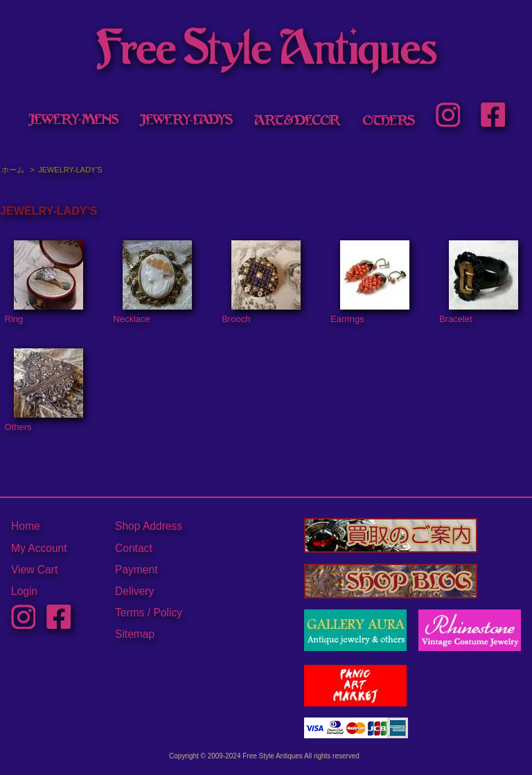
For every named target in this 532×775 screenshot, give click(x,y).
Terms (130, 613)
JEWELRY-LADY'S (70, 170)
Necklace (152, 283)
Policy (168, 613)
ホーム (13, 170)
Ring (44, 283)
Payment (136, 570)
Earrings (370, 283)
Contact (134, 548)
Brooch (261, 283)
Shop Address (149, 526)
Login (24, 591)
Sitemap (135, 634)
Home (26, 526)
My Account (39, 548)
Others (44, 391)
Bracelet (479, 283)
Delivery (134, 591)
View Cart (34, 570)
